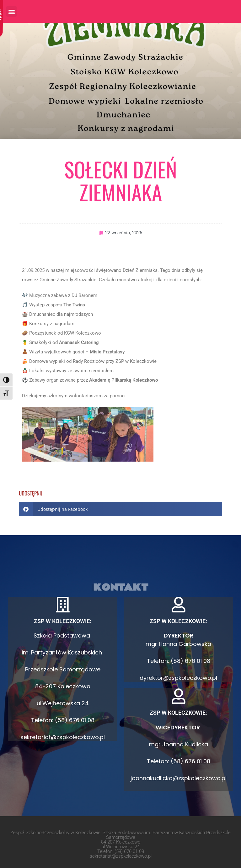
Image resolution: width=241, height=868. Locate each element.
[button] (11, 11)
